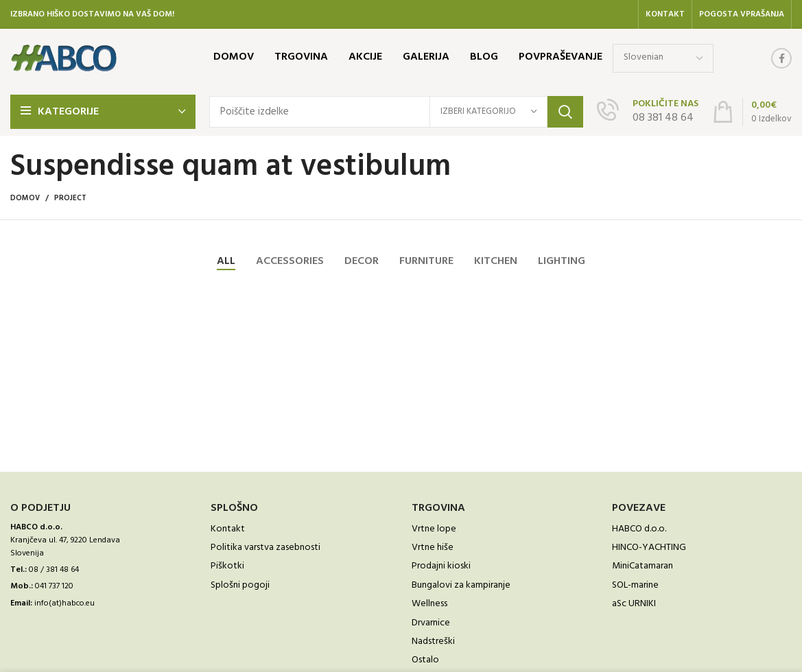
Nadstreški (433, 642)
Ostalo (425, 660)
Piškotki (227, 566)
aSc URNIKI (634, 604)
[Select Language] (663, 58)
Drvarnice (431, 623)
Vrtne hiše (433, 548)
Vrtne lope (434, 529)
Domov (25, 198)
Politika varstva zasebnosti (266, 548)
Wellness (429, 604)
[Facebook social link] (781, 58)
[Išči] (396, 112)
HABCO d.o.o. (639, 529)
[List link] (100, 570)
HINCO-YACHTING (649, 548)
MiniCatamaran (642, 566)
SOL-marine (635, 586)
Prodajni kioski (441, 566)
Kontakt (228, 529)
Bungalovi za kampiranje (461, 586)
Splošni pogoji (240, 586)
